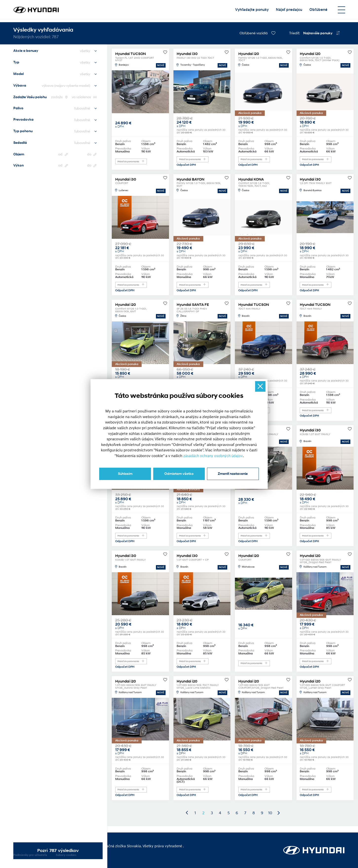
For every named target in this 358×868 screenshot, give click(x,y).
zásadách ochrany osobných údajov (213, 455)
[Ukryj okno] (260, 386)
